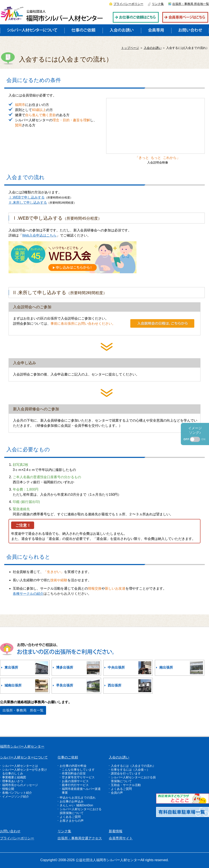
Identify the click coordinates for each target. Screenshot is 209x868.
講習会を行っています (126, 773)
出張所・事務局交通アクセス (80, 838)
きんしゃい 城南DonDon (76, 805)
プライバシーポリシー (128, 4)
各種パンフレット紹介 (17, 793)
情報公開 (8, 789)
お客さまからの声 (72, 821)
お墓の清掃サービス (75, 781)
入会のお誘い (153, 48)
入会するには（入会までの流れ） (133, 766)
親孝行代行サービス (75, 785)
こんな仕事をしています (78, 770)
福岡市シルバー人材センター (22, 746)
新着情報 (116, 831)
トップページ (130, 48)
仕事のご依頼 (68, 757)
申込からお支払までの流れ (78, 798)
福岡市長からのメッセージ (20, 785)
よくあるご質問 (70, 817)
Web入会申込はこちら (39, 235)
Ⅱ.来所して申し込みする (28, 202)
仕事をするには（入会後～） (130, 770)
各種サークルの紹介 (28, 594)
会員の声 (117, 793)
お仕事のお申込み (72, 801)
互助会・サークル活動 (126, 785)
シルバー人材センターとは (20, 766)
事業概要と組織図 (14, 777)
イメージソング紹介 (16, 796)
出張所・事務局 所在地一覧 (191, 4)
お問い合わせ (10, 831)
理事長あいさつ (13, 781)
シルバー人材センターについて (24, 757)
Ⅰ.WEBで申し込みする (27, 197)
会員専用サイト (121, 838)
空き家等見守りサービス (78, 777)
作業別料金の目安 (74, 773)
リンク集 (158, 4)
